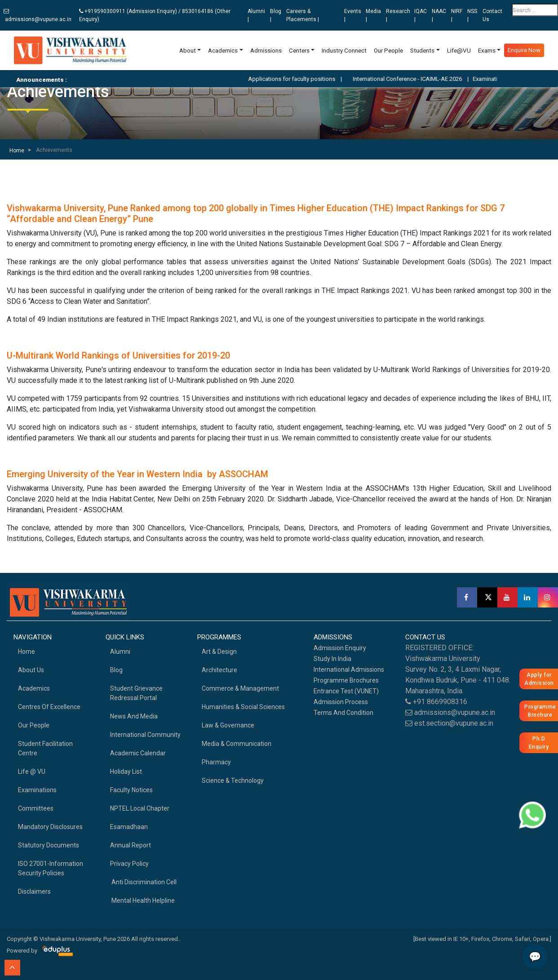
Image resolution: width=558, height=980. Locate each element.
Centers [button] (299, 50)
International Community (145, 735)
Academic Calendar (138, 753)
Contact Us (492, 15)
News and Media (134, 716)
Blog (116, 670)
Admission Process (341, 702)
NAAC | (439, 15)
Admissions (266, 50)
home (27, 652)
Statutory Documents (49, 845)
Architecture (219, 670)
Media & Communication (237, 744)
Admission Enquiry (340, 648)
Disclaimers (34, 891)
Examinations (37, 790)
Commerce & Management (240, 688)
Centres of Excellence (49, 707)
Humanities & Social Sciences (243, 707)
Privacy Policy (129, 864)
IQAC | (421, 15)
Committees (36, 808)
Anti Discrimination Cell (143, 882)
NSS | (472, 15)
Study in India (332, 659)
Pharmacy (216, 762)
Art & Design (219, 652)
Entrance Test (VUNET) (346, 691)
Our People (388, 50)
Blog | (276, 15)
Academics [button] (223, 50)
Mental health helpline (142, 900)
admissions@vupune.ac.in (38, 16)
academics (34, 688)
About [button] (188, 50)
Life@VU (459, 50)
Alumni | (256, 15)
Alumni (120, 652)
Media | (373, 15)
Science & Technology (233, 780)
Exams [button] (487, 50)
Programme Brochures (346, 680)
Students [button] (422, 50)
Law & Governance (228, 725)
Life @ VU (32, 772)
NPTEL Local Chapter (140, 808)
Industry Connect (344, 50)
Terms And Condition (343, 713)
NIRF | (457, 15)
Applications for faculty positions (306, 79)
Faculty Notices (131, 790)
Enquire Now (524, 50)
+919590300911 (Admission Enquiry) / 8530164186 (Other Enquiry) (155, 15)
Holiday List (126, 772)
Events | (353, 15)
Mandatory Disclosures (50, 827)
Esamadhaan (129, 827)
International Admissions (349, 670)
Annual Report (131, 845)
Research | (398, 15)
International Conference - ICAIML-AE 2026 (422, 79)
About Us (31, 670)
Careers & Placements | (303, 15)
